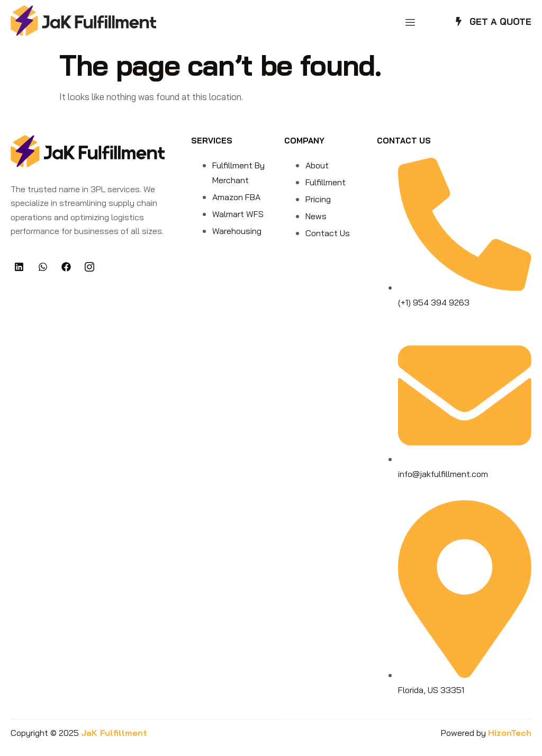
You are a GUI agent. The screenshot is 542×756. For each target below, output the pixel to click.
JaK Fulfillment (114, 733)
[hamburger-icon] (410, 22)
